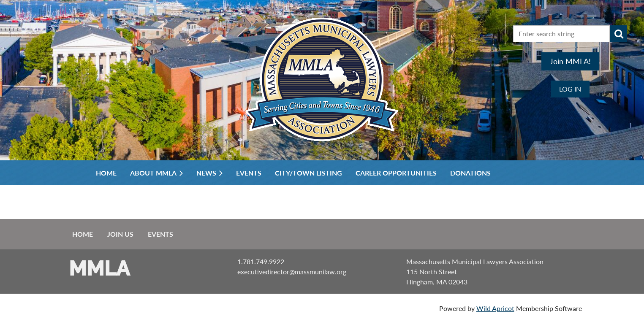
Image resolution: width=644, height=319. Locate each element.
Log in (570, 89)
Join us (120, 234)
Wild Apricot (495, 308)
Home (83, 234)
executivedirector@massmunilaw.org (292, 272)
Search (619, 34)
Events (160, 234)
